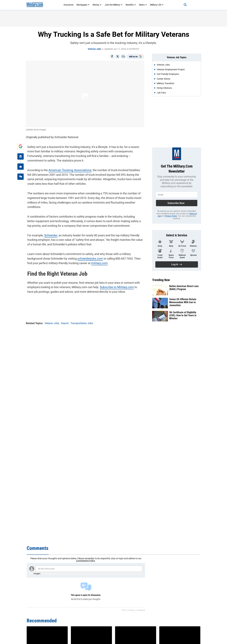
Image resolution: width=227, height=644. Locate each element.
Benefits (131, 5)
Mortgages (83, 5)
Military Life (157, 5)
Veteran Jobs (94, 49)
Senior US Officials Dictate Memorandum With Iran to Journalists (183, 302)
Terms (124, 610)
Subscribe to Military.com (114, 286)
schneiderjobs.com (88, 257)
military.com (92, 262)
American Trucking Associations (67, 169)
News (143, 5)
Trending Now (161, 280)
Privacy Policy (171, 216)
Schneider (49, 234)
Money (97, 5)
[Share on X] (118, 57)
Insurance (69, 5)
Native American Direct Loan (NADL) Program (184, 288)
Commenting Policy (85, 561)
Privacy (132, 610)
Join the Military (114, 5)
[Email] (123, 57)
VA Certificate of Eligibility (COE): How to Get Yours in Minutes (183, 315)
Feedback (141, 610)
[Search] (182, 5)
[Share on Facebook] (112, 57)
